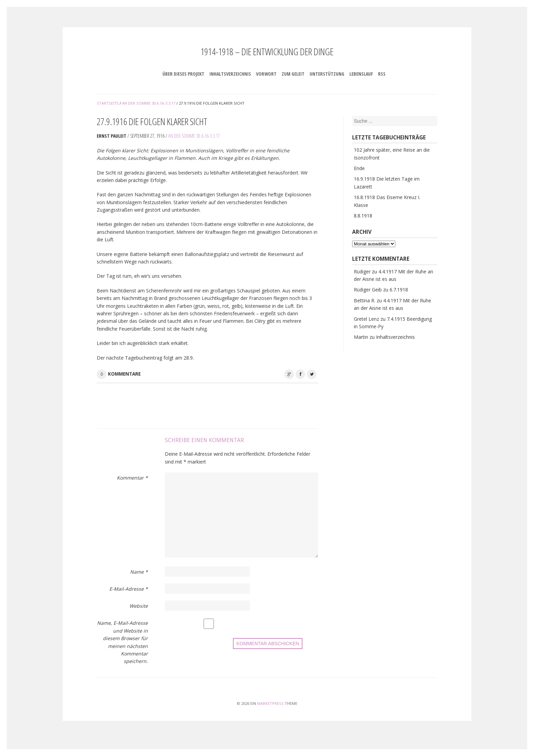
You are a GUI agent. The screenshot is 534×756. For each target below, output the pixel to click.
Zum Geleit (293, 74)
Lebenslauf (361, 74)
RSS (382, 74)
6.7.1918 (399, 290)
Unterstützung (327, 74)
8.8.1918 (363, 216)
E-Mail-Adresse (129, 589)
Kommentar (132, 478)
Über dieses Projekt (183, 74)
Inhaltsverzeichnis (230, 74)
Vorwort (266, 74)
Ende (359, 168)
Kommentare (124, 374)
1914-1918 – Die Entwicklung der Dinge (267, 51)
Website (139, 606)
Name (139, 572)
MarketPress (270, 703)
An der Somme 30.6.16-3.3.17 (194, 136)
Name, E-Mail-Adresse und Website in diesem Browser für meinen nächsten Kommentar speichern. (122, 642)
